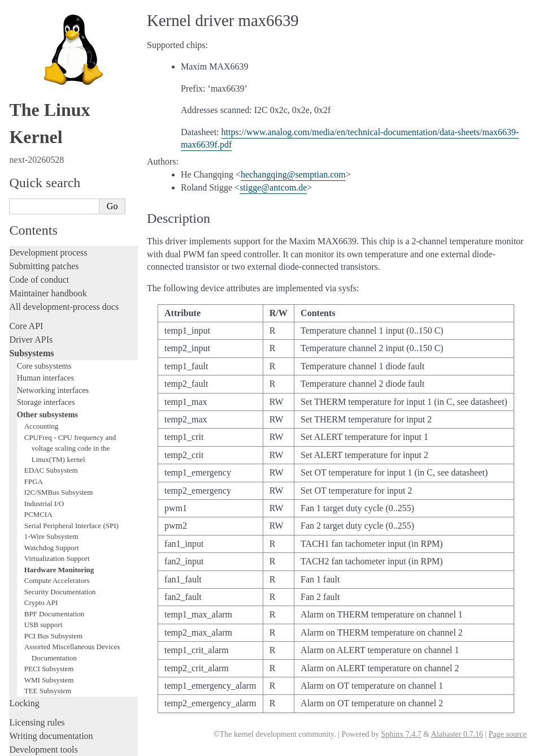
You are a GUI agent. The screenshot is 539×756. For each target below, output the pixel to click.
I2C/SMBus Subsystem (59, 198)
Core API (26, 31)
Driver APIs (31, 45)
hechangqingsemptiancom (293, 174)
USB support (44, 330)
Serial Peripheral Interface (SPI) (71, 231)
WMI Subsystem (49, 385)
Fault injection (35, 509)
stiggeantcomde (273, 187)
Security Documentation (60, 297)
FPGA (34, 187)
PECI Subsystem (49, 374)
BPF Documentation (55, 319)
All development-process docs (64, 12)
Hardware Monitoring (59, 275)
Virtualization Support (57, 264)
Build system (33, 569)
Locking (24, 409)
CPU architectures (42, 662)
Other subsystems (47, 120)
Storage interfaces (46, 107)
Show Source (33, 746)
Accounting (42, 131)
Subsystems (31, 59)
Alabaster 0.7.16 (457, 734)
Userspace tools (38, 596)
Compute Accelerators (57, 286)
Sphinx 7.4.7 (401, 734)
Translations (31, 700)
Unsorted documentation (54, 681)
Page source (508, 734)
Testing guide (33, 468)
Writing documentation (51, 441)
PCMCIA (38, 220)
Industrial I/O (44, 209)
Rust (17, 536)
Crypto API (41, 308)
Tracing (23, 496)
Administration (36, 556)
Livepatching (33, 523)
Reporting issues (39, 583)
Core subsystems (44, 71)
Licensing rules (37, 428)
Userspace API (36, 610)
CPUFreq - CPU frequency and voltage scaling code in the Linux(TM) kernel (70, 154)
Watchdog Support (52, 253)
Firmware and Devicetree (55, 643)
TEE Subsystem (48, 396)
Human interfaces (45, 83)
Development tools (43, 455)
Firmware (27, 629)
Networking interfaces (53, 96)
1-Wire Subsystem (51, 242)
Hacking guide (36, 482)
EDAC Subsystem (51, 176)
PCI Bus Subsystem (53, 341)
